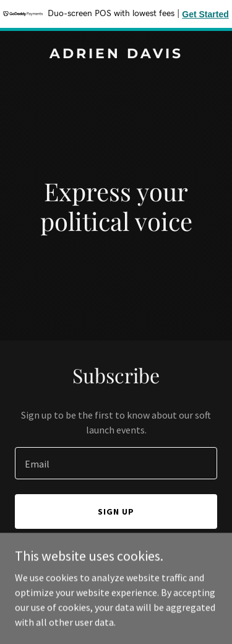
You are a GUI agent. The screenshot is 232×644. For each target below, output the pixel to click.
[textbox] (116, 463)
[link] (116, 54)
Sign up (116, 511)
